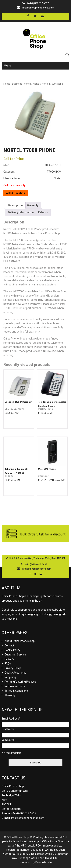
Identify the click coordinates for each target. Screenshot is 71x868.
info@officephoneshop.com (38, 8)
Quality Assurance (15, 673)
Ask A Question (16, 193)
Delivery (9, 659)
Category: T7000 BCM (32, 172)
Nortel (36, 84)
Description (15, 205)
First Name (8, 729)
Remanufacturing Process (20, 682)
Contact (9, 645)
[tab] (15, 205)
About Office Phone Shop (20, 641)
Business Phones (21, 84)
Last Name (8, 740)
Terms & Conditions (16, 691)
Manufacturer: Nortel (32, 178)
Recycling (10, 677)
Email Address (11, 719)
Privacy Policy (13, 668)
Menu (7, 65)
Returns (43, 212)
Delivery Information (21, 212)
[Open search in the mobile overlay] (67, 55)
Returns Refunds (15, 686)
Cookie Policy (12, 650)
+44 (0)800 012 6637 (24, 813)
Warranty (33, 205)
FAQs (8, 664)
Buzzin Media (44, 862)
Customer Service (15, 655)
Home (7, 84)
